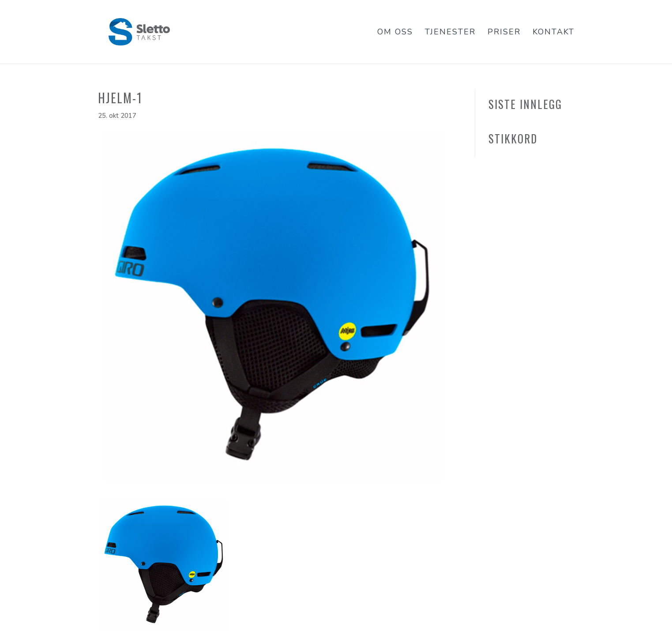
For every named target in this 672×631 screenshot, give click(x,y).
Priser (504, 33)
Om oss (395, 33)
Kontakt (554, 33)
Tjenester (450, 33)
